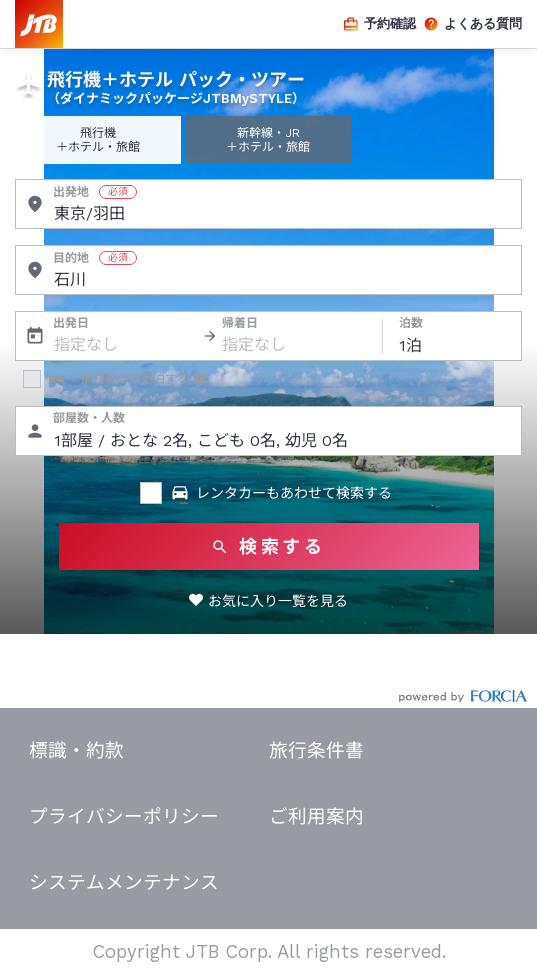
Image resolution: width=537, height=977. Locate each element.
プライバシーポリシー (124, 817)
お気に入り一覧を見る (278, 601)
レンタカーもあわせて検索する (281, 493)
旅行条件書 (316, 751)
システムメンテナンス (124, 883)
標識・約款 (76, 751)
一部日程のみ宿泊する (119, 379)
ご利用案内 (316, 817)
